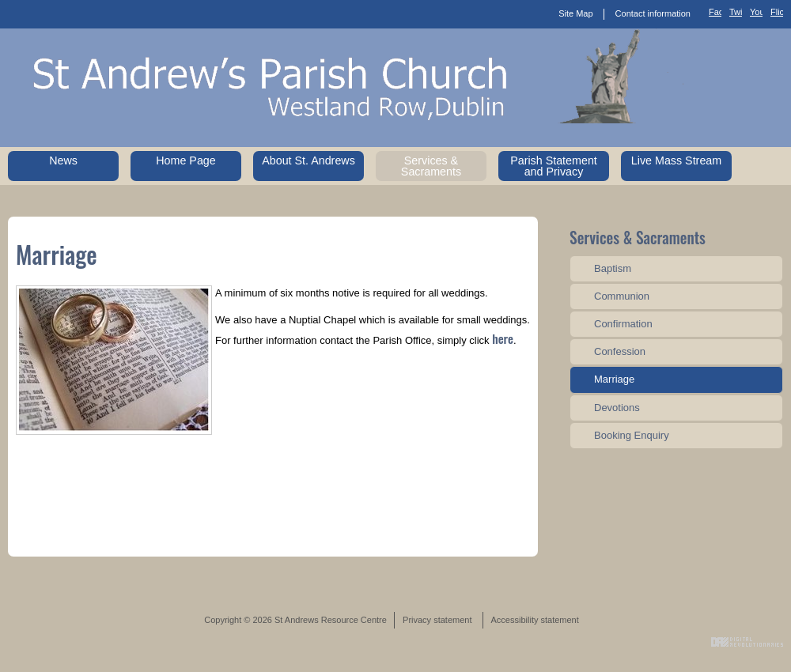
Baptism (613, 268)
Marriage (614, 379)
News (63, 160)
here (503, 338)
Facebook (715, 14)
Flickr (777, 14)
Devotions (617, 408)
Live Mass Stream (676, 160)
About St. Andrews (308, 160)
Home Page (186, 160)
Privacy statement (437, 620)
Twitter (736, 14)
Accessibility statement (535, 620)
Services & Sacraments (431, 166)
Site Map (575, 13)
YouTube (756, 14)
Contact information (653, 13)
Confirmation (623, 324)
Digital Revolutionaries (747, 642)
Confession (620, 351)
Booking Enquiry (632, 435)
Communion (622, 296)
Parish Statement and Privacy (554, 166)
